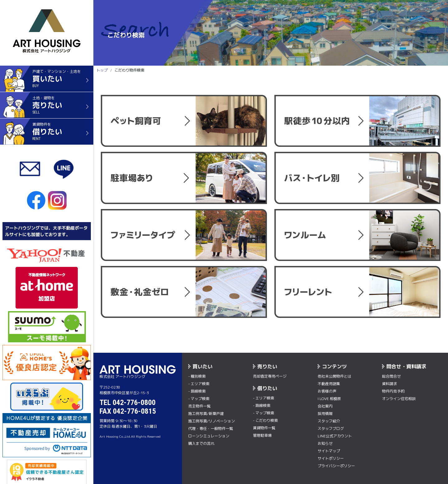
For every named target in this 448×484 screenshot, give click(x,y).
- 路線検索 (197, 391)
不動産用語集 (329, 384)
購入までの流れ (201, 443)
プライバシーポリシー (336, 466)
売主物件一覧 (199, 406)
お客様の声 (327, 391)
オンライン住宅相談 (399, 399)
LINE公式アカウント (335, 436)
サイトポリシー (331, 458)
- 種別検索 (197, 376)
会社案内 (325, 406)
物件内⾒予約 (393, 391)
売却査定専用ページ (270, 376)
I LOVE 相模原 (329, 399)
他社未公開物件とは (334, 376)
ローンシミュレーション (209, 436)
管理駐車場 (262, 435)
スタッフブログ (331, 428)
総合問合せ (391, 376)
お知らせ (325, 443)
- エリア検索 (199, 384)
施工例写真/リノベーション (212, 421)
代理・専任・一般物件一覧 (211, 428)
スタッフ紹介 (329, 421)
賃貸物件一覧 (264, 428)
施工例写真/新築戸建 (206, 414)
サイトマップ (329, 451)
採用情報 (325, 414)
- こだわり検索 (265, 420)
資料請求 (390, 384)
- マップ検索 (199, 399)
